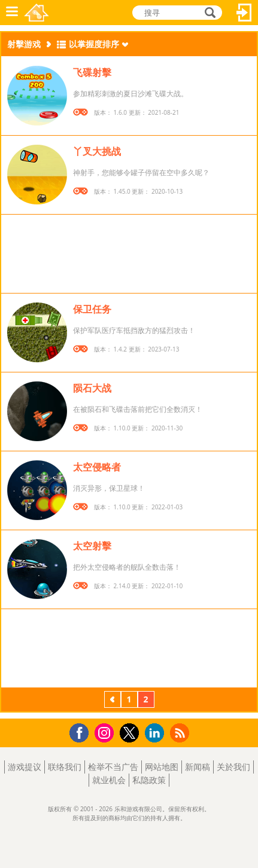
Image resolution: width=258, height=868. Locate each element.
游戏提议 (25, 767)
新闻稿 (198, 767)
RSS (181, 733)
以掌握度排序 (94, 44)
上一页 (113, 701)
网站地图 (162, 767)
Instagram (106, 732)
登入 (244, 13)
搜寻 (208, 13)
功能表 (12, 13)
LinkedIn (157, 733)
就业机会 (109, 780)
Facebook (82, 731)
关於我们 (233, 767)
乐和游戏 (37, 13)
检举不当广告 (113, 767)
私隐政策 (149, 780)
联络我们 (65, 767)
